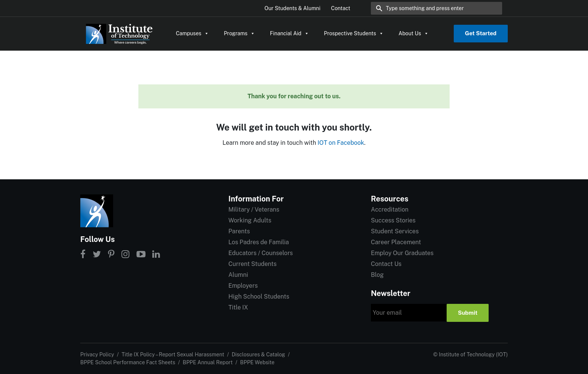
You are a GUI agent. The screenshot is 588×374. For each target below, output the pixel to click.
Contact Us (386, 264)
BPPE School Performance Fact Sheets (128, 362)
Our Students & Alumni (292, 8)
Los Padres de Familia (259, 242)
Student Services (395, 231)
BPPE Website (257, 362)
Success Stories (393, 220)
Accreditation (390, 210)
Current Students (252, 264)
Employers (243, 286)
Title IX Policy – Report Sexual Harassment (173, 354)
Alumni (238, 275)
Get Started (481, 33)
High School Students (259, 297)
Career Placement (396, 242)
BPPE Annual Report (208, 362)
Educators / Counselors (261, 253)
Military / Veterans (254, 210)
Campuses (192, 33)
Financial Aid (289, 33)
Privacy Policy (97, 354)
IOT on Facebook (341, 143)
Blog (377, 275)
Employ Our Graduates (402, 253)
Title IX (238, 307)
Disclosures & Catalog (258, 354)
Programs (239, 33)
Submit (468, 313)
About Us (414, 33)
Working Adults (250, 220)
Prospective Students (354, 33)
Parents (239, 231)
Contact (341, 8)
